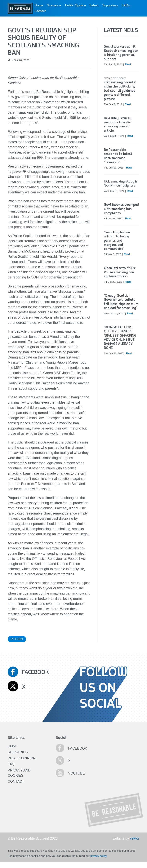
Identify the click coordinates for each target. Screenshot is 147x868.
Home (39, 5)
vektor (135, 838)
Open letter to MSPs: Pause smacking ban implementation (120, 272)
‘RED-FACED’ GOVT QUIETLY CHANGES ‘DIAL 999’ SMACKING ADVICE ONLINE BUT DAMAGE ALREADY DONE (120, 337)
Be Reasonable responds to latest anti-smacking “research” (118, 156)
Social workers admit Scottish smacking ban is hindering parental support (121, 53)
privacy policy (98, 856)
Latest (94, 5)
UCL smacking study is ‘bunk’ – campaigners (121, 184)
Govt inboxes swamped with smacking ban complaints (121, 209)
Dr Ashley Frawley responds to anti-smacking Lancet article (118, 124)
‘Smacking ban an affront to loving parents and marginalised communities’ (117, 241)
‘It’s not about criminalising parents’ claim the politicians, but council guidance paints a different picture (120, 89)
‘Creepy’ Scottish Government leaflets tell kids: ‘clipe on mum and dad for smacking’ (121, 302)
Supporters (110, 5)
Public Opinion (75, 5)
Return (17, 639)
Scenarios (54, 5)
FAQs (126, 5)
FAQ (11, 764)
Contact (40, 11)
